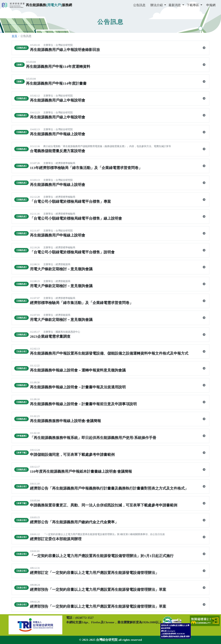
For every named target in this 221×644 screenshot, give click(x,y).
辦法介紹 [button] (157, 5)
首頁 (14, 36)
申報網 (211, 5)
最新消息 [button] (175, 5)
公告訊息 (139, 5)
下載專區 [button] (193, 5)
